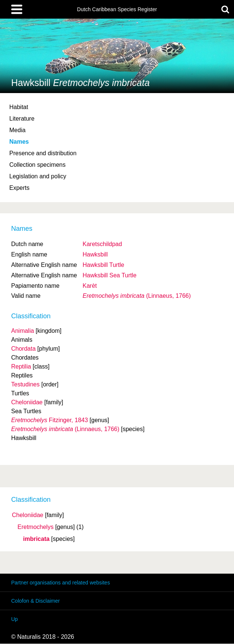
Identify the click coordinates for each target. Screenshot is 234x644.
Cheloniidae (28, 515)
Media (17, 130)
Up (15, 619)
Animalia (23, 331)
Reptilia (21, 366)
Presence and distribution (43, 153)
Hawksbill (95, 254)
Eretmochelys (36, 527)
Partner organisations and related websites (60, 583)
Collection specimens (37, 165)
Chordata (23, 349)
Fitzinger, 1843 (49, 420)
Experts (19, 188)
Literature (22, 119)
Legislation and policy (38, 176)
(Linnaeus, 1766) (137, 296)
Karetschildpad (102, 244)
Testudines (25, 384)
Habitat (19, 107)
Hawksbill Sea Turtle (110, 275)
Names (19, 142)
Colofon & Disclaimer (36, 601)
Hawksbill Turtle (103, 265)
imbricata (36, 539)
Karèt (90, 286)
